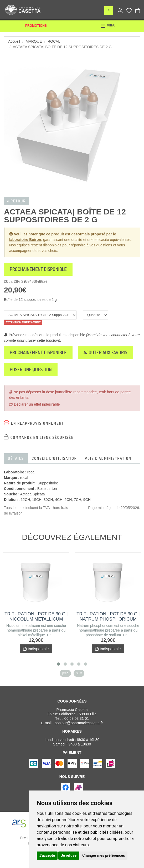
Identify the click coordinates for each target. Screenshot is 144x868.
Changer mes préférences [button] (104, 855)
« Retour (16, 201)
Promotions (36, 26)
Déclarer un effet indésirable (37, 404)
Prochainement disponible (38, 269)
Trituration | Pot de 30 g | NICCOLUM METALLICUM (36, 617)
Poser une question (31, 369)
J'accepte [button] (47, 855)
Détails (16, 458)
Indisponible (36, 649)
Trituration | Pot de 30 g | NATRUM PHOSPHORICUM (108, 617)
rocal (54, 41)
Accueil (14, 41)
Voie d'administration (108, 458)
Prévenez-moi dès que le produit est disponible (45, 335)
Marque (34, 41)
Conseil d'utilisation (54, 458)
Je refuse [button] (69, 855)
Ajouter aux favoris (106, 352)
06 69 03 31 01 (77, 718)
